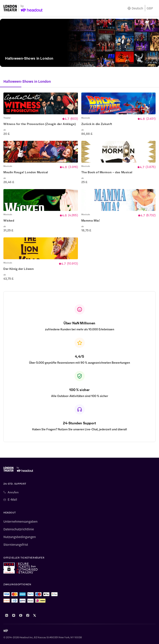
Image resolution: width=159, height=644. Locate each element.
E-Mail (12, 499)
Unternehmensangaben (20, 521)
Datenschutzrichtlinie (19, 529)
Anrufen (13, 492)
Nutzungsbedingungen (20, 537)
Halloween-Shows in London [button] (27, 81)
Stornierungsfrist (16, 544)
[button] (41, 114)
